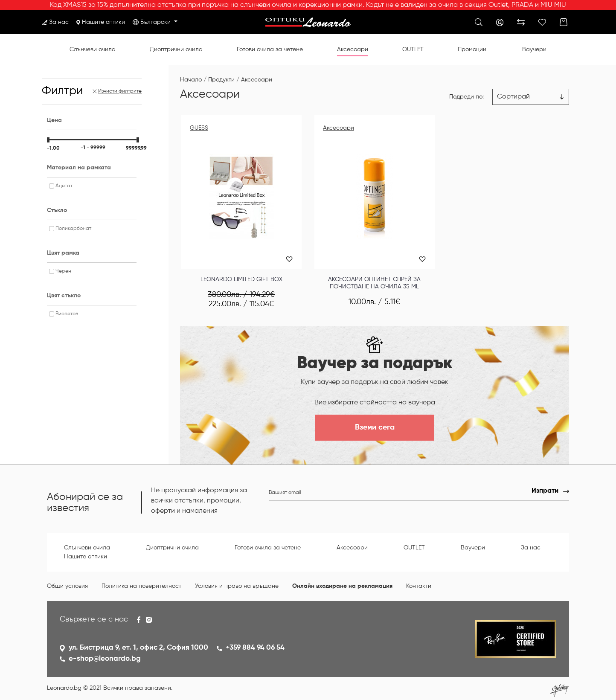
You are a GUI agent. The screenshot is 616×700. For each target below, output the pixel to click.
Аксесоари (353, 49)
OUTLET (413, 49)
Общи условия (67, 586)
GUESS (199, 128)
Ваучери (534, 49)
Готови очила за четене (270, 49)
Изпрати (545, 491)
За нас (55, 22)
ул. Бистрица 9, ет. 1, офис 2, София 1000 (138, 648)
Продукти (221, 80)
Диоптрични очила (176, 49)
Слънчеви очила (93, 49)
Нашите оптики (101, 22)
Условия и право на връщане (237, 586)
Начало (191, 80)
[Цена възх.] (531, 97)
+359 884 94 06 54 (255, 648)
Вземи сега (375, 427)
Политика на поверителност (141, 586)
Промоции (472, 49)
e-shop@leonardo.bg (105, 659)
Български (156, 22)
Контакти (419, 586)
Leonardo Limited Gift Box (241, 279)
